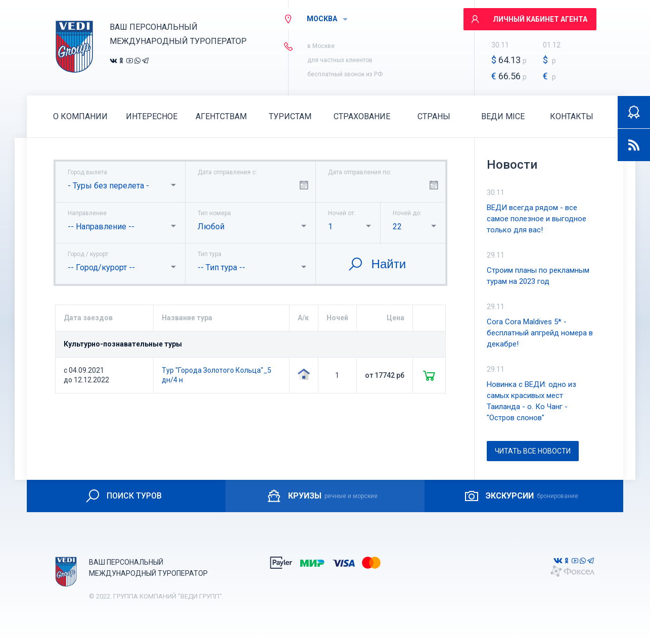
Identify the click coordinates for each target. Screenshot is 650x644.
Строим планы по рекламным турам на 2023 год (538, 276)
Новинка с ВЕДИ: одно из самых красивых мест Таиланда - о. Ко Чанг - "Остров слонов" (531, 401)
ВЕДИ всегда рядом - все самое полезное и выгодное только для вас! (537, 219)
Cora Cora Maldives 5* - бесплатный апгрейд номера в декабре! (540, 333)
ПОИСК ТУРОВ (123, 496)
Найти (377, 264)
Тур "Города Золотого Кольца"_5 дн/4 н (217, 375)
